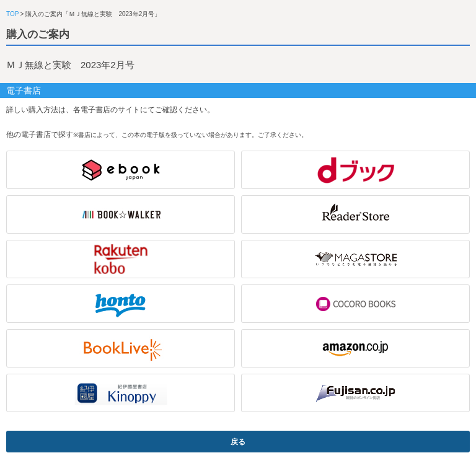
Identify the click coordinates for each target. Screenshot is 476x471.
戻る (238, 442)
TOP (12, 14)
